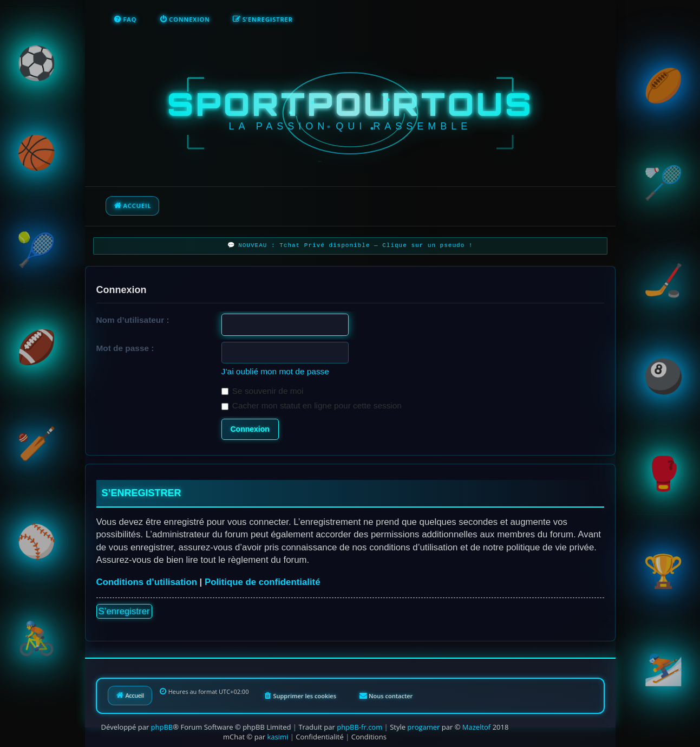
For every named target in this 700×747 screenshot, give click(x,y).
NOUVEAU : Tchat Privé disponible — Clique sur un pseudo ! (355, 246)
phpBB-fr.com (359, 727)
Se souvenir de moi (263, 391)
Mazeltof (476, 727)
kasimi (278, 737)
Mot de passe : (125, 348)
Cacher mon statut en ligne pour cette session (312, 405)
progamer (423, 727)
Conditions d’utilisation (147, 582)
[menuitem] (125, 20)
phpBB (162, 727)
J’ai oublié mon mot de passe (275, 371)
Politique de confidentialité (263, 582)
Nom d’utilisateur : (133, 320)
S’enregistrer (124, 611)
